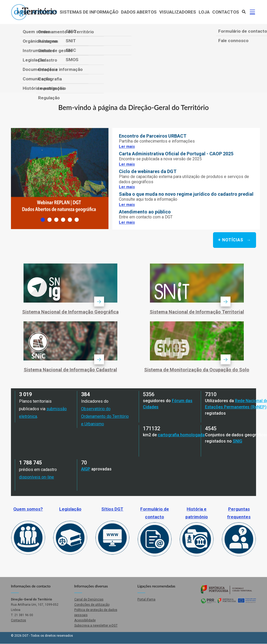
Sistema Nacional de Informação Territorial (197, 312)
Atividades (45, 12)
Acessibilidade (85, 620)
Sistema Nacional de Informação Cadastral (70, 370)
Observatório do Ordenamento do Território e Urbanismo (105, 416)
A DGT (23, 12)
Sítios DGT (112, 509)
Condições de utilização (92, 605)
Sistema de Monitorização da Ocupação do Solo (197, 370)
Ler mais (127, 146)
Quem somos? (28, 509)
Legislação (70, 509)
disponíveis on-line (37, 477)
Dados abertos (139, 12)
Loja (204, 12)
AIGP (86, 469)
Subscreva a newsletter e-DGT (96, 625)
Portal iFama (146, 599)
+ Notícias (231, 240)
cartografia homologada (181, 435)
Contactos (226, 12)
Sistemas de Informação (89, 12)
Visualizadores (178, 12)
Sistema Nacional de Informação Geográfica (70, 312)
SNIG (238, 441)
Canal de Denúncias (89, 599)
